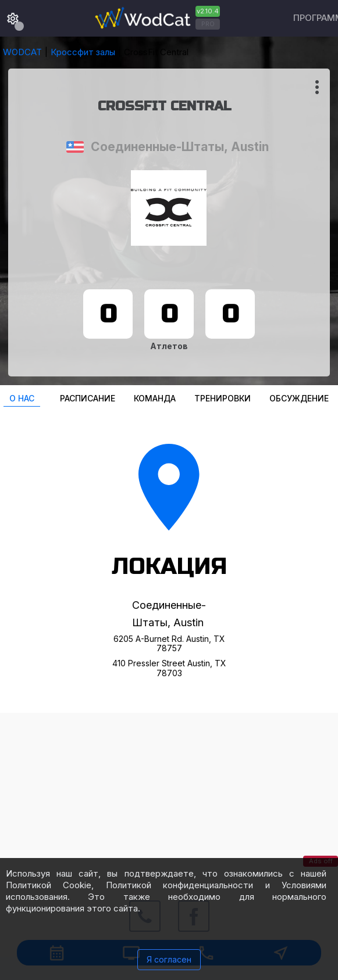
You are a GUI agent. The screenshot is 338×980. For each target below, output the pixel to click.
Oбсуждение (299, 398)
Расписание (88, 398)
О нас (22, 398)
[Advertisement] (169, 794)
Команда (155, 398)
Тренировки (223, 398)
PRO (208, 24)
